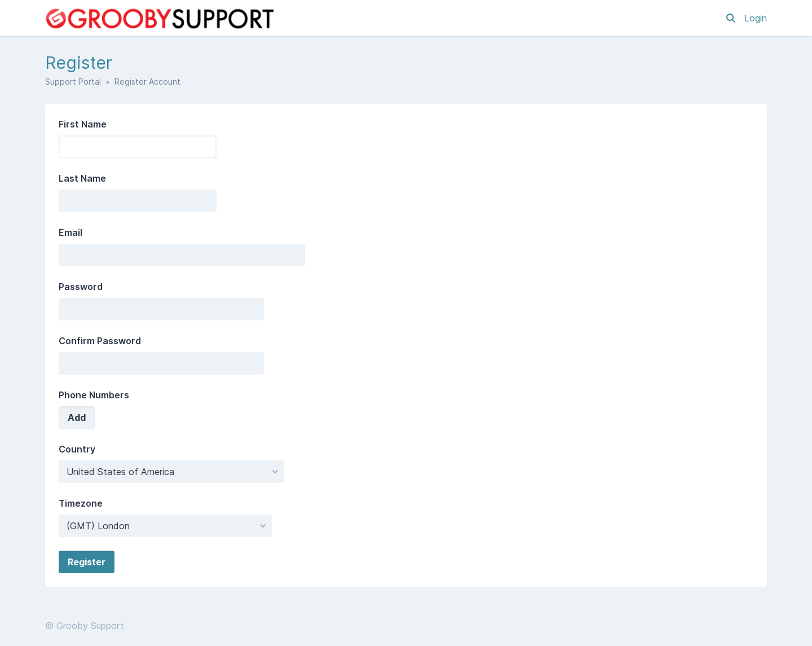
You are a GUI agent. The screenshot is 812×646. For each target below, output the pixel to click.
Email (70, 232)
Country (77, 449)
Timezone (81, 503)
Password (81, 287)
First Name (83, 124)
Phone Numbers (94, 395)
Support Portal (73, 82)
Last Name (82, 178)
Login (756, 18)
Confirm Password (100, 341)
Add (77, 418)
